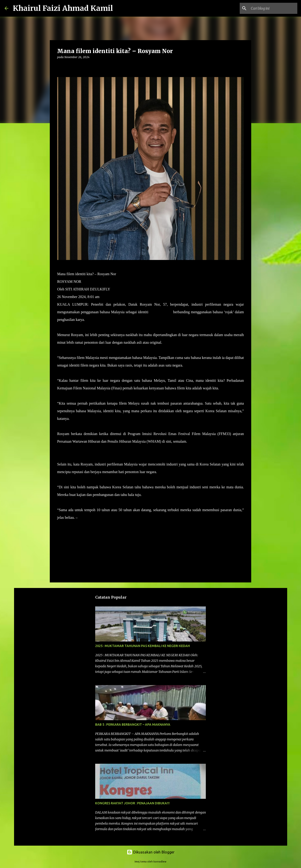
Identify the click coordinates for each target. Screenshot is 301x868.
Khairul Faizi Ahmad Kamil (63, 8)
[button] (60, 67)
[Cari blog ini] (273, 8)
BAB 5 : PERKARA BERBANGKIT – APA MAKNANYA (133, 725)
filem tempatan (161, 312)
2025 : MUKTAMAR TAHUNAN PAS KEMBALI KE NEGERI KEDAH (143, 646)
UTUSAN (86, 518)
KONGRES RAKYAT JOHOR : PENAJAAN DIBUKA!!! (132, 803)
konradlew (160, 862)
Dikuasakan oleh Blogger (151, 852)
